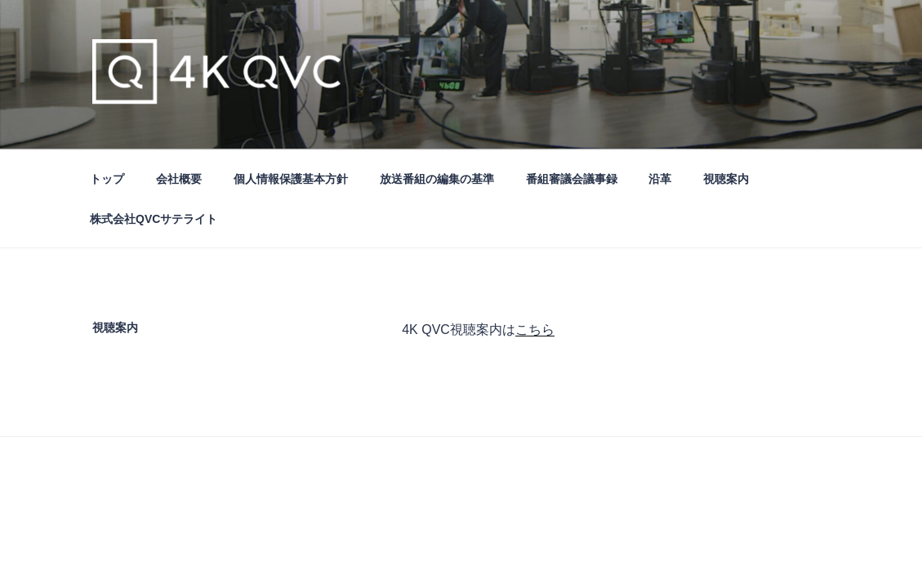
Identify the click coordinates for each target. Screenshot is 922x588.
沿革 (660, 179)
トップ (107, 179)
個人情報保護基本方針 (291, 179)
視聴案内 (726, 179)
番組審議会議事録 (572, 179)
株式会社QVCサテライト (154, 219)
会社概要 (179, 179)
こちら (535, 330)
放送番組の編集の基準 (437, 179)
